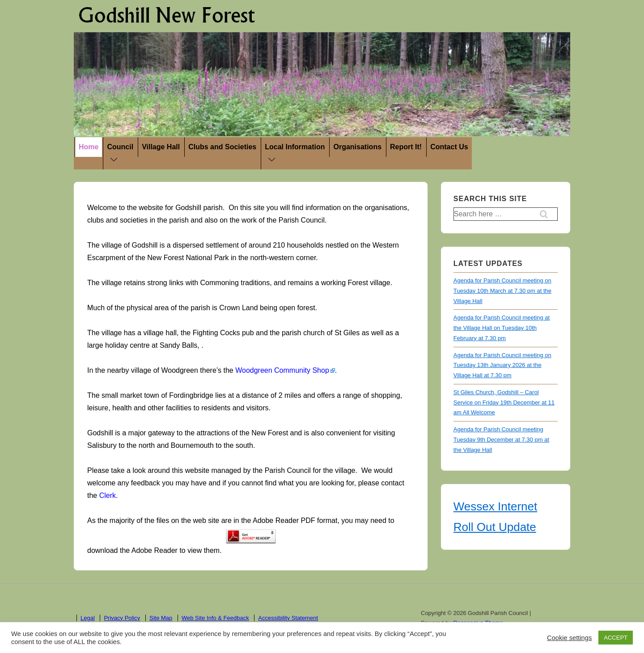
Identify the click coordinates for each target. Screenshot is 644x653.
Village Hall (161, 147)
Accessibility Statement (288, 618)
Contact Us (449, 147)
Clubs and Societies (222, 147)
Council (122, 154)
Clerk (108, 495)
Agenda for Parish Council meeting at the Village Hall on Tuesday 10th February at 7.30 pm (502, 328)
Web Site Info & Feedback (215, 618)
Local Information (297, 154)
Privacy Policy (122, 618)
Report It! (406, 147)
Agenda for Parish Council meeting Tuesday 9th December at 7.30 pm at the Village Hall (501, 440)
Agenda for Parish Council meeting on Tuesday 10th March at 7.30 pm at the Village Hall (502, 291)
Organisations (357, 147)
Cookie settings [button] (569, 638)
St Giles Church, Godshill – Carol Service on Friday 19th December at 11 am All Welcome (504, 402)
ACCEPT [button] (616, 638)
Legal (88, 618)
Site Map (161, 618)
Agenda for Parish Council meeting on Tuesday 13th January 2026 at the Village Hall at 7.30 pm (502, 365)
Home (89, 147)
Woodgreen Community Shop (282, 370)
